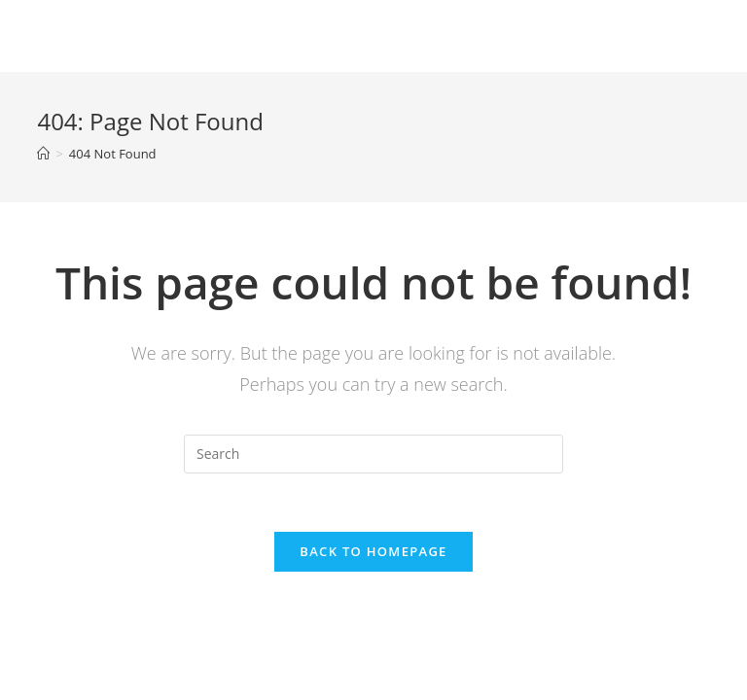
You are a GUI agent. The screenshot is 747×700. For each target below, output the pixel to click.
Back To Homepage (373, 551)
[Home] (43, 154)
